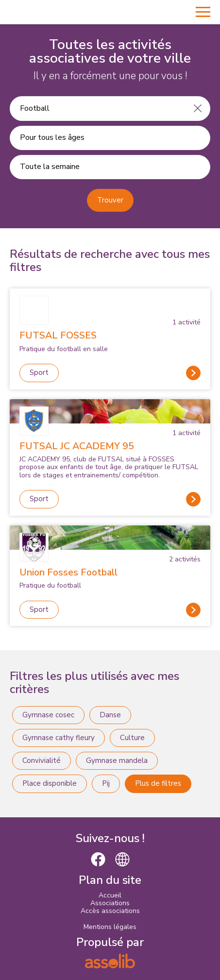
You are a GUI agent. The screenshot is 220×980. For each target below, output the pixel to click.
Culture (132, 738)
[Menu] (203, 12)
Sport (39, 372)
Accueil (110, 895)
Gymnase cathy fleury (59, 738)
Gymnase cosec (48, 715)
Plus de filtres (158, 783)
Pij (106, 783)
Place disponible (50, 783)
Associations (110, 903)
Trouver (110, 200)
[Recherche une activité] (98, 108)
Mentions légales (110, 927)
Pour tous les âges (52, 137)
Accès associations (110, 911)
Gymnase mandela (117, 760)
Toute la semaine (50, 167)
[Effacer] (198, 108)
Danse (110, 715)
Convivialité (42, 760)
